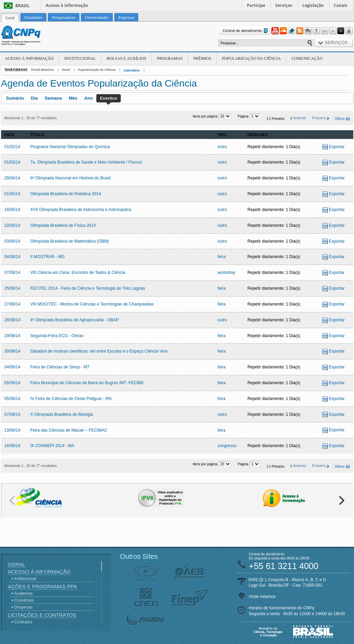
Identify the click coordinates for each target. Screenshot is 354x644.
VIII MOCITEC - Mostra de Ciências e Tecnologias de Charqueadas (92, 304)
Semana (53, 98)
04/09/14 (13, 367)
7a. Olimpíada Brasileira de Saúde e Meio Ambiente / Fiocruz (86, 162)
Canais (341, 5)
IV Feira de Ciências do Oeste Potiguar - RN (71, 399)
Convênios (24, 600)
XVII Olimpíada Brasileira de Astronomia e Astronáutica (81, 210)
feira (221, 257)
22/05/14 (13, 225)
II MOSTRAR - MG (47, 257)
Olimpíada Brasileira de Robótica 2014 (66, 194)
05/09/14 (13, 383)
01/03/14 (13, 162)
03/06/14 (13, 241)
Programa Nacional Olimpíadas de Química (70, 147)
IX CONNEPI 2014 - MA (52, 446)
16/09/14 (13, 446)
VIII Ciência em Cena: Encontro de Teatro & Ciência (78, 273)
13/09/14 (13, 430)
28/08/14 (13, 320)
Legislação (313, 5)
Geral (66, 70)
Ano (89, 98)
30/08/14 (13, 351)
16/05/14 (13, 210)
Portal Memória (42, 70)
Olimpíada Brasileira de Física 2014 (63, 225)
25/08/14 (13, 288)
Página (244, 116)
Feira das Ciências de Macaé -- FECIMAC (69, 430)
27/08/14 (13, 304)
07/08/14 (13, 273)
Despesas (24, 607)
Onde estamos (262, 597)
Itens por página (206, 116)
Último (340, 119)
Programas (170, 58)
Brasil (23, 6)
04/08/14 (13, 257)
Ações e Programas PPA (42, 586)
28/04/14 (13, 178)
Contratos (23, 622)
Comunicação (307, 58)
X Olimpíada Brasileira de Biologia (62, 414)
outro (222, 147)
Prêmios (202, 58)
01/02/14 (13, 147)
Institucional (80, 58)
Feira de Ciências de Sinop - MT (60, 367)
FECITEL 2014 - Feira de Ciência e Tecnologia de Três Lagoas (88, 288)
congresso (227, 446)
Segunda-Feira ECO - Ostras (57, 336)
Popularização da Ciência (251, 58)
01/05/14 (13, 194)
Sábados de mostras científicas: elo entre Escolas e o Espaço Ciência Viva (99, 351)
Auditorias (24, 593)
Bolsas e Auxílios (126, 58)
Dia (34, 98)
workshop (226, 273)
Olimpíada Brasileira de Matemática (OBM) (70, 241)
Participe (256, 5)
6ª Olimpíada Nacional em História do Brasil (70, 178)
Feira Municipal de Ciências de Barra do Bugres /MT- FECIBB (87, 383)
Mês (73, 98)
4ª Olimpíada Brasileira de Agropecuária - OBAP (74, 320)
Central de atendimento (246, 31)
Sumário (15, 98)
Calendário (132, 70)
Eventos (109, 98)
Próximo (319, 118)
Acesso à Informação (29, 58)
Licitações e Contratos (42, 615)
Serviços (284, 5)
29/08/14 (13, 336)
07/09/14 (13, 414)
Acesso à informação (67, 5)
